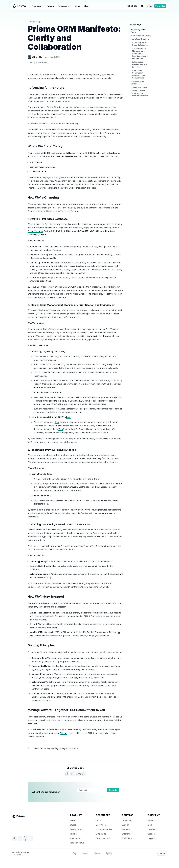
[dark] (161, 853)
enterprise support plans (41, 281)
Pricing (50, 6)
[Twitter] (20, 838)
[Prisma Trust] (75, 853)
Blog (86, 6)
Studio (73, 825)
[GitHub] (31, 838)
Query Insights (77, 829)
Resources (64, 6)
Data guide (101, 834)
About (151, 820)
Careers (151, 834)
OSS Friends (128, 838)
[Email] (92, 790)
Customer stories (104, 829)
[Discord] (142, 6)
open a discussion (82, 137)
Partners (126, 829)
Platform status (78, 843)
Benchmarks (103, 838)
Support (126, 825)
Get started (160, 6)
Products (37, 6)
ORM (72, 820)
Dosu (69, 417)
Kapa (61, 429)
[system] (164, 853)
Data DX (153, 829)
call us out (32, 724)
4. (59, 524)
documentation (78, 273)
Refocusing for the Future (46, 88)
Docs (77, 6)
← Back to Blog (34, 22)
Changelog (75, 838)
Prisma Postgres (35, 231)
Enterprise (127, 834)
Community (127, 820)
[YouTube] (26, 838)
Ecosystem (101, 825)
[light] (158, 853)
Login (150, 6)
